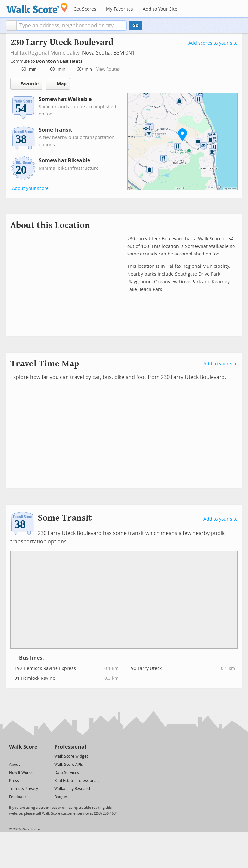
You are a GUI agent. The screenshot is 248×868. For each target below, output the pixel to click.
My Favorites (119, 9)
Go (135, 25)
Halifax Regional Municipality (45, 53)
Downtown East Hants (60, 61)
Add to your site (221, 364)
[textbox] (72, 26)
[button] (11, 26)
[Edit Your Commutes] (87, 60)
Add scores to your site (213, 43)
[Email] (33, 756)
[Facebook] (23, 756)
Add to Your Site (160, 9)
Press (14, 781)
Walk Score (23, 747)
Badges (61, 797)
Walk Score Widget (71, 756)
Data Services (67, 773)
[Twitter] (13, 756)
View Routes (108, 69)
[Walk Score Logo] (37, 8)
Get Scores (85, 9)
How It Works (21, 773)
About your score (30, 188)
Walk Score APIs (69, 765)
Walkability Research (73, 789)
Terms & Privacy (24, 789)
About (14, 765)
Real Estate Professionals (77, 781)
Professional (70, 747)
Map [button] (58, 84)
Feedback (18, 797)
